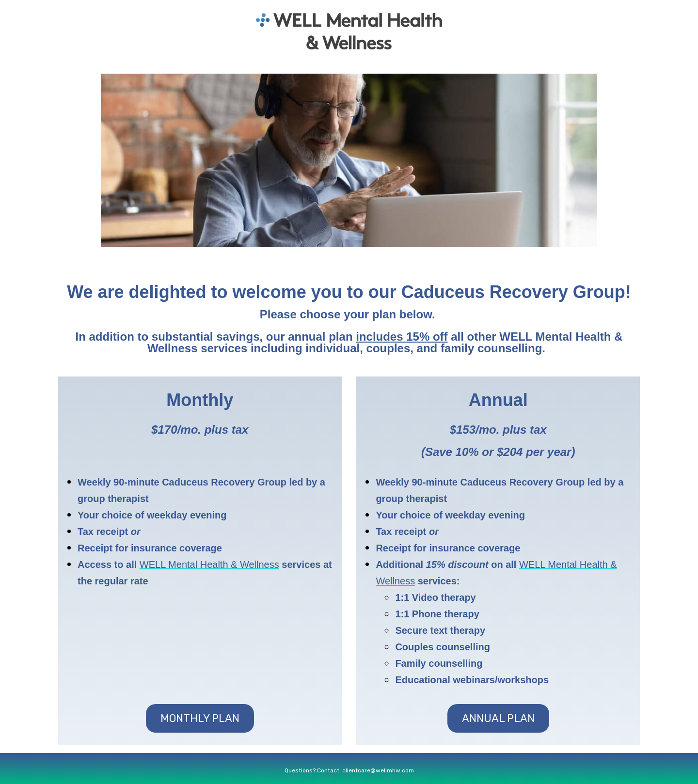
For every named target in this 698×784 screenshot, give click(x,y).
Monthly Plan (200, 718)
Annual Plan (498, 718)
